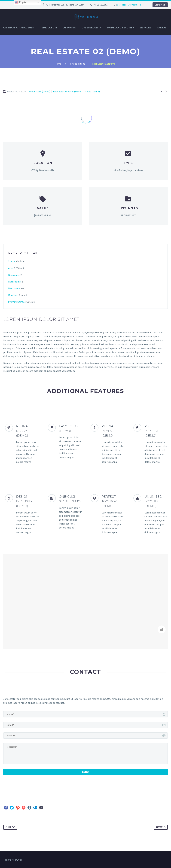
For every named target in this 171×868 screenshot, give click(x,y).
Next (162, 827)
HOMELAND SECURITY (121, 28)
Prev (9, 827)
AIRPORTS (70, 28)
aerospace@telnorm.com (129, 5)
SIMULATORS (50, 28)
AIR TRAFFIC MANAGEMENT (19, 28)
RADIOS (162, 28)
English (21, 3)
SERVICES (145, 28)
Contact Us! (160, 5)
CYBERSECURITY (92, 28)
